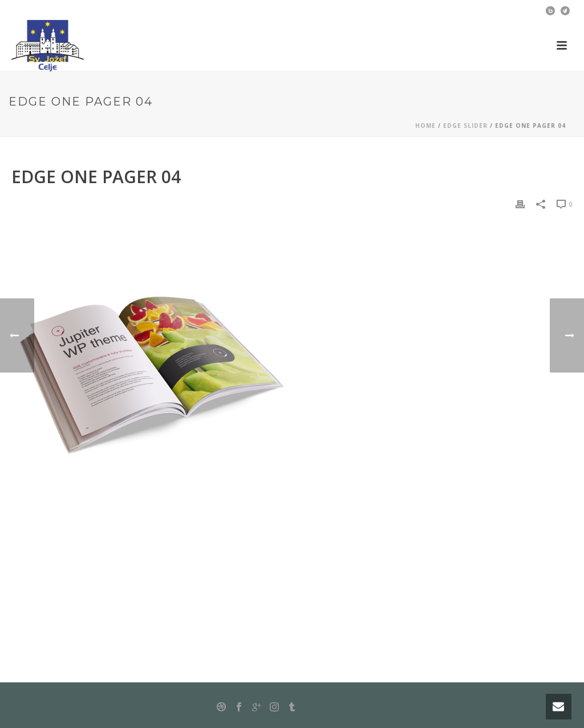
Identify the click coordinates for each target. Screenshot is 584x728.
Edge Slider (465, 126)
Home (425, 126)
